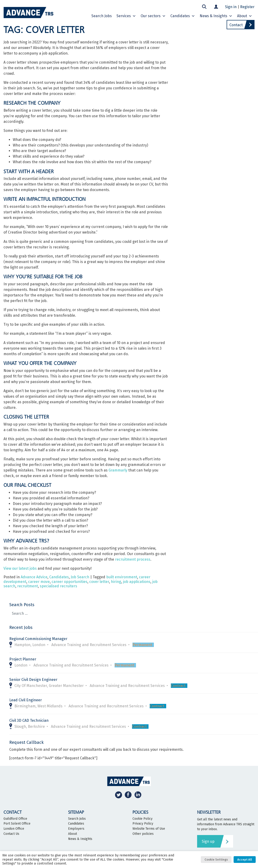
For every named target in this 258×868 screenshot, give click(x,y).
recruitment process (133, 559)
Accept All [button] (245, 860)
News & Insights (216, 16)
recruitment (28, 586)
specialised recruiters (58, 586)
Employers (76, 829)
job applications (137, 582)
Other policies (143, 834)
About (245, 16)
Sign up (208, 841)
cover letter (99, 582)
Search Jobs (102, 16)
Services (126, 16)
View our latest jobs (20, 568)
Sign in (231, 7)
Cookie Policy (142, 819)
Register (247, 7)
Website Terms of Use (149, 829)
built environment (122, 577)
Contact (236, 25)
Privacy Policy (143, 824)
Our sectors (153, 16)
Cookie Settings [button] (216, 860)
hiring (116, 582)
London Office (14, 829)
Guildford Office (15, 819)
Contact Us (11, 834)
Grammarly (118, 470)
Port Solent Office (17, 824)
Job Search (80, 577)
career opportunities (69, 582)
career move (39, 582)
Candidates (183, 16)
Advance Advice (34, 577)
